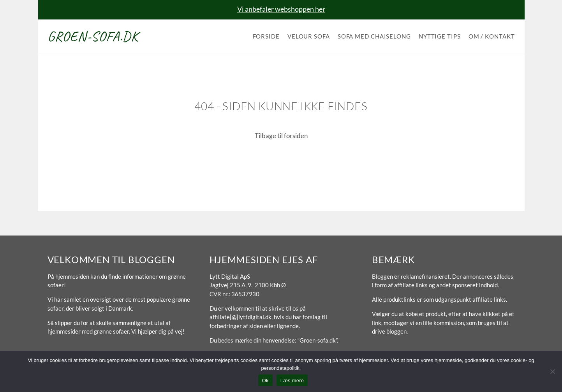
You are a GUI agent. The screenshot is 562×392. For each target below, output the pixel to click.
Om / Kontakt (492, 36)
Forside (266, 36)
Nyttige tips (440, 36)
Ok (265, 381)
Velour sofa (309, 36)
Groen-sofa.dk (93, 36)
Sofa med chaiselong (374, 36)
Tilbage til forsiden (281, 136)
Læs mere (292, 381)
